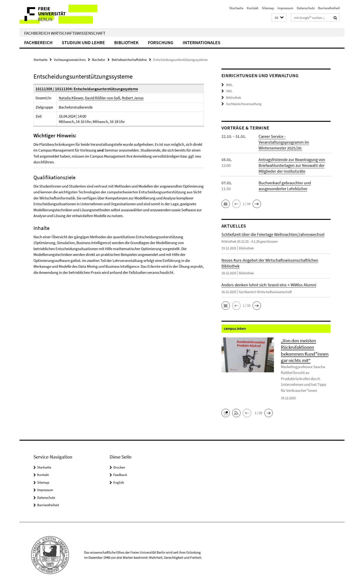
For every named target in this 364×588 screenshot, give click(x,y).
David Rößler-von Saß (103, 98)
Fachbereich (38, 42)
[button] (279, 18)
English (119, 482)
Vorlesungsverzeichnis (70, 60)
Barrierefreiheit (329, 8)
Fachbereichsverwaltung (244, 104)
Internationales (201, 42)
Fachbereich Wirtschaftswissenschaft (65, 33)
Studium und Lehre (83, 42)
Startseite (236, 8)
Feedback (120, 475)
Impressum (285, 8)
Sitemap (268, 8)
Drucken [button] (119, 467)
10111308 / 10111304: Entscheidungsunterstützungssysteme (87, 89)
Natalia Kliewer (71, 98)
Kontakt (253, 8)
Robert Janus (133, 98)
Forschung (161, 42)
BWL (229, 85)
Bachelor (99, 60)
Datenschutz (306, 8)
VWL (229, 91)
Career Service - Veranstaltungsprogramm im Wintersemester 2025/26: (284, 142)
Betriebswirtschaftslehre (129, 60)
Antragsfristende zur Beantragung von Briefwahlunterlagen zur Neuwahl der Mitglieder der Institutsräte (292, 165)
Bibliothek (126, 42)
